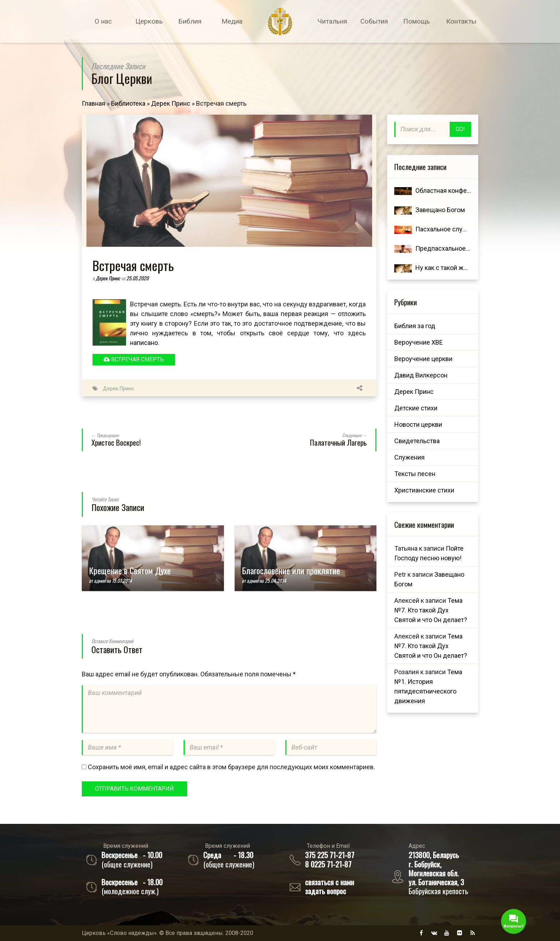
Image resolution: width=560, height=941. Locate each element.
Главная (94, 103)
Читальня (332, 21)
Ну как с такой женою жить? (457, 268)
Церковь (149, 21)
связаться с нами (329, 882)
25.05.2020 (137, 278)
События (374, 21)
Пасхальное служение (449, 229)
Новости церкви (418, 424)
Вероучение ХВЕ (419, 342)
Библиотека (128, 103)
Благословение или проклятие (291, 570)
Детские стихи (416, 408)
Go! (460, 129)
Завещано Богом (440, 210)
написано (144, 343)
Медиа (232, 21)
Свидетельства (417, 441)
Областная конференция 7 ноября (466, 191)
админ (100, 580)
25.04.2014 (275, 580)
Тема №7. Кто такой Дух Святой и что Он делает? (431, 610)
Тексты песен (415, 474)
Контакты (461, 21)
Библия (190, 21)
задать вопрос (326, 891)
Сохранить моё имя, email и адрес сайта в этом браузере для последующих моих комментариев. (231, 767)
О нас (103, 21)
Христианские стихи (424, 490)
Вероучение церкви (423, 359)
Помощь (417, 21)
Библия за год (415, 326)
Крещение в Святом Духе (130, 570)
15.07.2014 (122, 580)
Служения (409, 457)
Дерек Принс (171, 103)
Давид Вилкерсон (421, 375)
